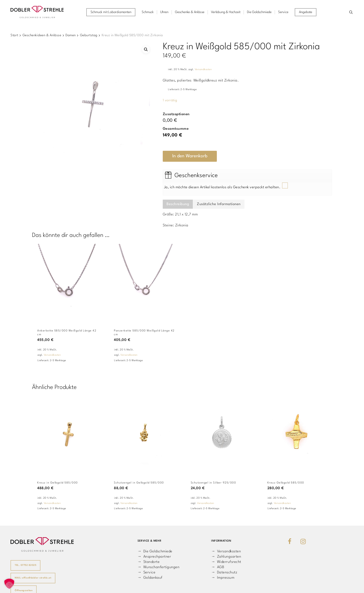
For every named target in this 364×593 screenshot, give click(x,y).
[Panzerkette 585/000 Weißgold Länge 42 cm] (145, 283)
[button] (146, 49)
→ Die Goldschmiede (155, 551)
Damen (71, 35)
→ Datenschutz (224, 572)
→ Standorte (149, 562)
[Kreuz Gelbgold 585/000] (299, 435)
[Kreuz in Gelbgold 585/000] (68, 435)
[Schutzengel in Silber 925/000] (222, 435)
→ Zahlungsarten (226, 557)
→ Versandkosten (226, 551)
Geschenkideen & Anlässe (42, 35)
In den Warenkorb (190, 156)
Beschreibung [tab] (178, 204)
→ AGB (218, 567)
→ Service (146, 572)
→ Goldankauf (150, 578)
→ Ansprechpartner (154, 557)
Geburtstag (89, 35)
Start (14, 35)
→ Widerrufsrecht (226, 562)
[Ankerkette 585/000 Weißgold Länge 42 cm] (68, 283)
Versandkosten (203, 69)
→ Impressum (223, 578)
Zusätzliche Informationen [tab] (219, 204)
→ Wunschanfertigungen (158, 567)
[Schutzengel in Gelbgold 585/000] (145, 435)
